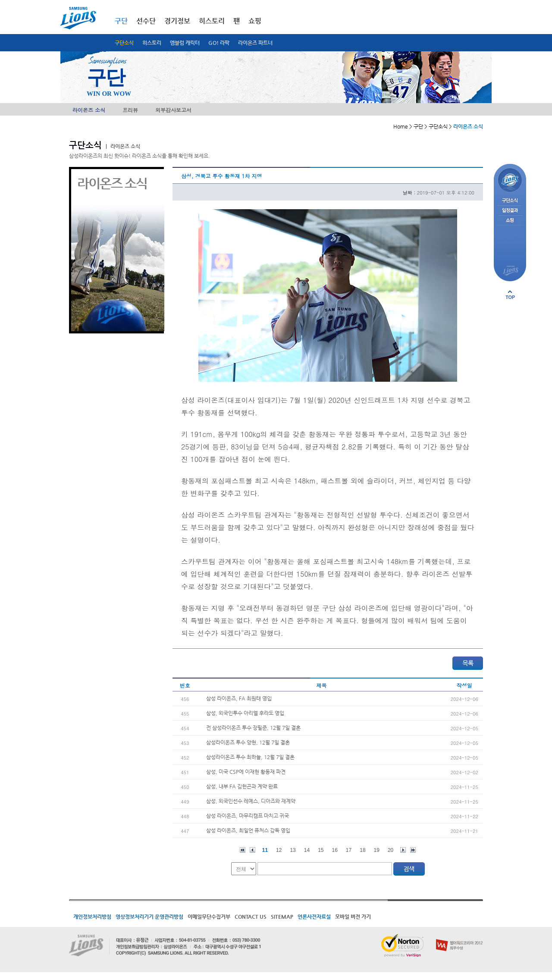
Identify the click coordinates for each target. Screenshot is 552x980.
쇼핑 (255, 21)
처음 (243, 850)
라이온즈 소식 (89, 110)
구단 (121, 21)
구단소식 (124, 43)
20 (390, 850)
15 (321, 850)
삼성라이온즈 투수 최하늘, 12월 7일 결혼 (250, 757)
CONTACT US (251, 917)
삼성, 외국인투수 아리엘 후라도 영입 (245, 713)
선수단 (146, 21)
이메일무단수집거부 (209, 917)
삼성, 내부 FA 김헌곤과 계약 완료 (242, 786)
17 (349, 850)
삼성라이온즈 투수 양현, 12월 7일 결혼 (248, 742)
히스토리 (152, 43)
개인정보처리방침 (92, 917)
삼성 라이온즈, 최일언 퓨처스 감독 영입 (248, 830)
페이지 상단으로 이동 (510, 295)
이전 (252, 850)
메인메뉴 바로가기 (0, 0)
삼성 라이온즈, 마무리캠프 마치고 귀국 (248, 816)
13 (293, 850)
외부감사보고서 (173, 110)
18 (362, 850)
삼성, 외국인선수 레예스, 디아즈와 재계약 (251, 801)
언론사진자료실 (314, 917)
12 (279, 850)
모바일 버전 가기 (353, 917)
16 (335, 850)
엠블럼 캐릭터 (185, 43)
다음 (403, 850)
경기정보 (177, 21)
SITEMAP (282, 917)
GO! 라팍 (219, 43)
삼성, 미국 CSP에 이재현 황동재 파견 (246, 772)
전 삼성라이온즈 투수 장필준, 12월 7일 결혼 (253, 728)
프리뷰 (130, 110)
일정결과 (510, 211)
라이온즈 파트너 (255, 43)
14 (307, 850)
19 (377, 850)
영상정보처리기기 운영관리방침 (149, 917)
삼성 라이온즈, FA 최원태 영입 (239, 698)
